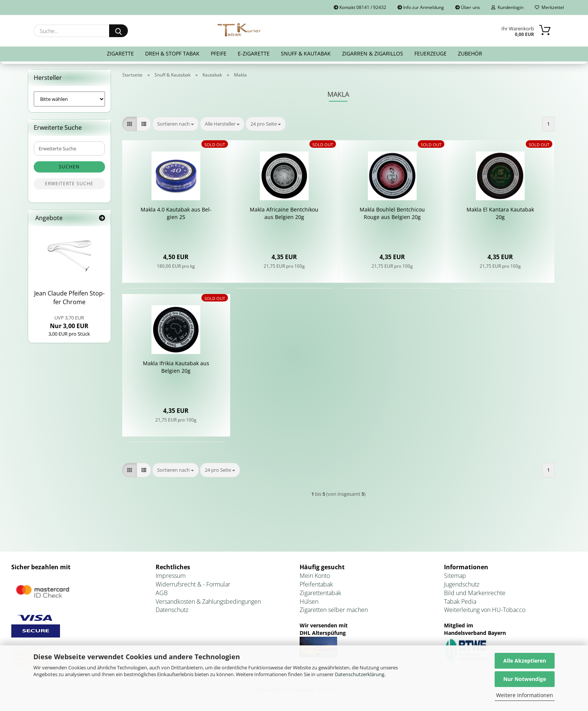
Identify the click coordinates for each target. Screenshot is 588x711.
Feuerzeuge (430, 53)
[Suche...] (118, 31)
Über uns (468, 7)
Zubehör (470, 53)
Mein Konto (315, 576)
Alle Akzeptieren (525, 661)
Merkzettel (549, 7)
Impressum (171, 576)
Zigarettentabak (320, 593)
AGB (162, 593)
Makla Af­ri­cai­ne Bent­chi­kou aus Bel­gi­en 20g (284, 213)
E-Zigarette (254, 53)
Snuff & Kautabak (306, 53)
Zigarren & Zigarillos (373, 53)
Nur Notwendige (525, 679)
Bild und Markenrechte (475, 593)
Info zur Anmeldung (421, 7)
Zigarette (120, 53)
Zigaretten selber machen (334, 610)
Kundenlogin (507, 7)
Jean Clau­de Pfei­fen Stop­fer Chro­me (69, 298)
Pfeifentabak (316, 584)
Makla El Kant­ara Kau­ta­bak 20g (500, 213)
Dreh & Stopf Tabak (172, 53)
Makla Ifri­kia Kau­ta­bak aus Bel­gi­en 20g (176, 367)
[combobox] (175, 124)
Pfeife (219, 53)
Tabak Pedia (460, 601)
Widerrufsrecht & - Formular (193, 584)
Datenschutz (172, 610)
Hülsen (309, 601)
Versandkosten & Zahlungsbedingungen (208, 601)
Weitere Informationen (525, 695)
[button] (130, 124)
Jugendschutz (462, 584)
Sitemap (455, 576)
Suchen (69, 167)
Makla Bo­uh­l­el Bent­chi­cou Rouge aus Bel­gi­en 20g (392, 213)
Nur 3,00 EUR (69, 322)
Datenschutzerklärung (360, 674)
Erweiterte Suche (69, 184)
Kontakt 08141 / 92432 (360, 7)
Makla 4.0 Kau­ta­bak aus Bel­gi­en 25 (176, 213)
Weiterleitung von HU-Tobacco (485, 610)
